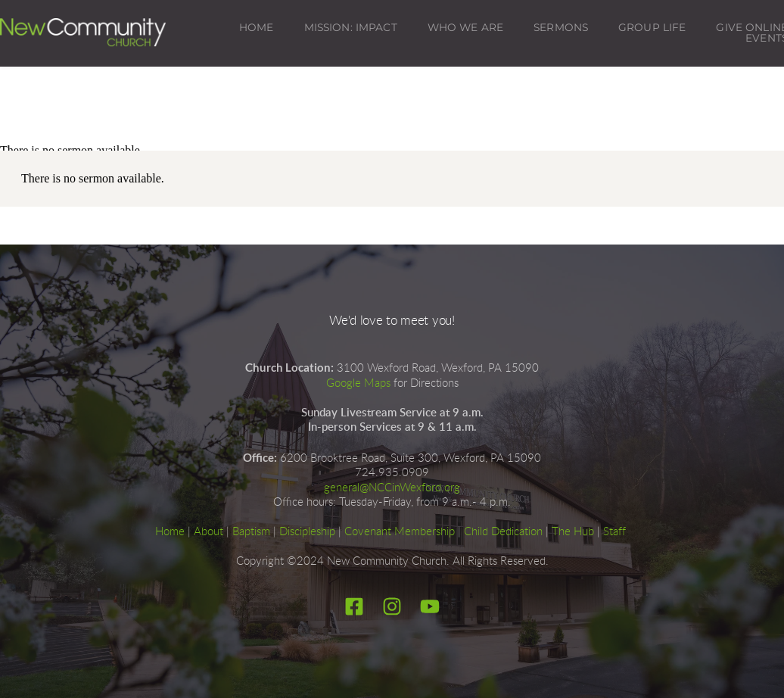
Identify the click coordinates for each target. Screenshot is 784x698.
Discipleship (307, 532)
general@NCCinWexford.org (392, 488)
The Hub (573, 532)
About (208, 532)
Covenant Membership (400, 532)
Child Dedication (503, 532)
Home (170, 532)
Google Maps (358, 383)
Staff (614, 532)
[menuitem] (257, 28)
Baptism (251, 532)
